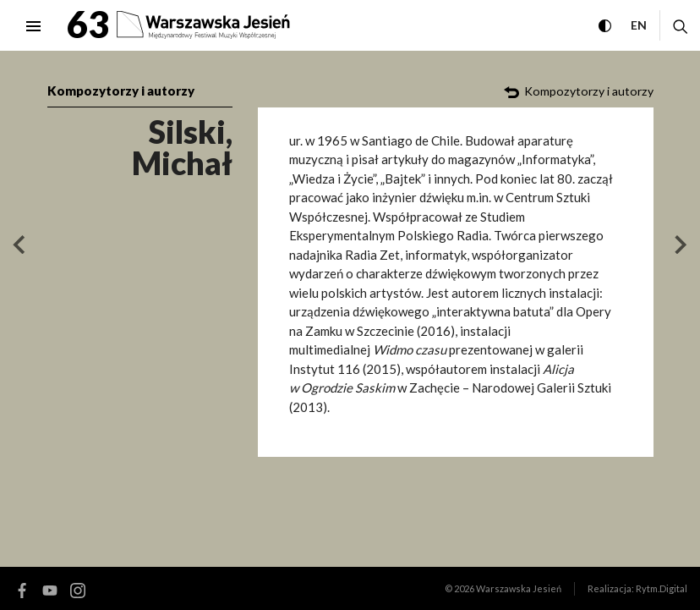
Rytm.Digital (662, 588)
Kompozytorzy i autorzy (121, 91)
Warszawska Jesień (519, 588)
